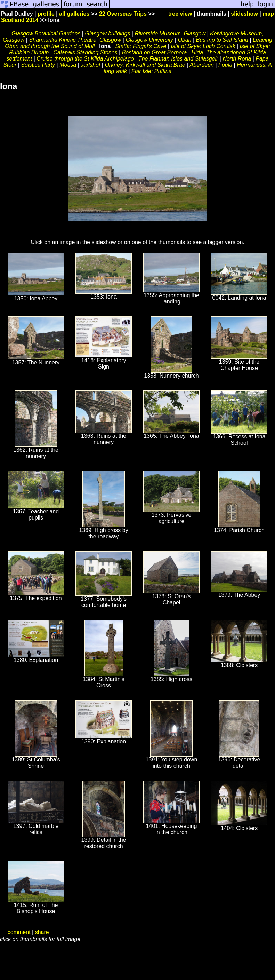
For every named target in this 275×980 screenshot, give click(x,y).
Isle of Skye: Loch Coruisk (203, 46)
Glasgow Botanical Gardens (46, 34)
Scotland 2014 (20, 20)
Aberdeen (202, 65)
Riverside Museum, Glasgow (170, 34)
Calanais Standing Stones (85, 52)
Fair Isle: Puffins (151, 71)
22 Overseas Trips (123, 14)
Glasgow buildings (107, 34)
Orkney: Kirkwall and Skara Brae (145, 65)
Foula (225, 65)
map (268, 14)
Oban (184, 40)
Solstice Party (38, 65)
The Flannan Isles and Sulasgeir (178, 59)
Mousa (68, 65)
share (42, 932)
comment (19, 932)
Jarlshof (90, 65)
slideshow (244, 14)
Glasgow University (149, 40)
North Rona (237, 59)
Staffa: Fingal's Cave (141, 46)
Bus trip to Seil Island (222, 40)
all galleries (74, 14)
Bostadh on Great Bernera (155, 52)
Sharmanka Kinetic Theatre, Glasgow (75, 40)
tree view (180, 14)
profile (46, 14)
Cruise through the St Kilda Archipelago (85, 59)
